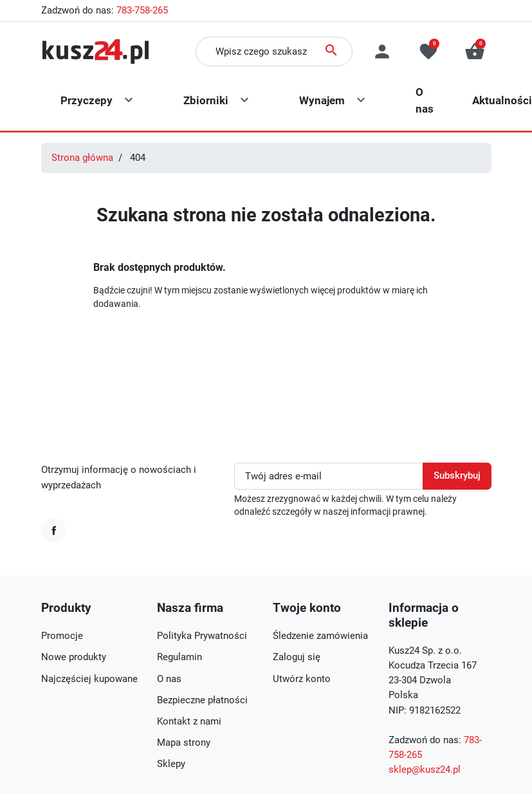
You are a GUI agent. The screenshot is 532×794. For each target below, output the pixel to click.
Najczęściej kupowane (89, 679)
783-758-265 (142, 10)
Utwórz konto (302, 679)
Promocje (62, 636)
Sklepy (171, 764)
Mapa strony (184, 743)
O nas (169, 679)
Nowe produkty (74, 657)
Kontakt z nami (189, 721)
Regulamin (179, 657)
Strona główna (82, 158)
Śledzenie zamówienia (320, 636)
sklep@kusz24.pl (425, 770)
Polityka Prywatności (202, 636)
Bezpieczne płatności (202, 700)
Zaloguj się (297, 657)
